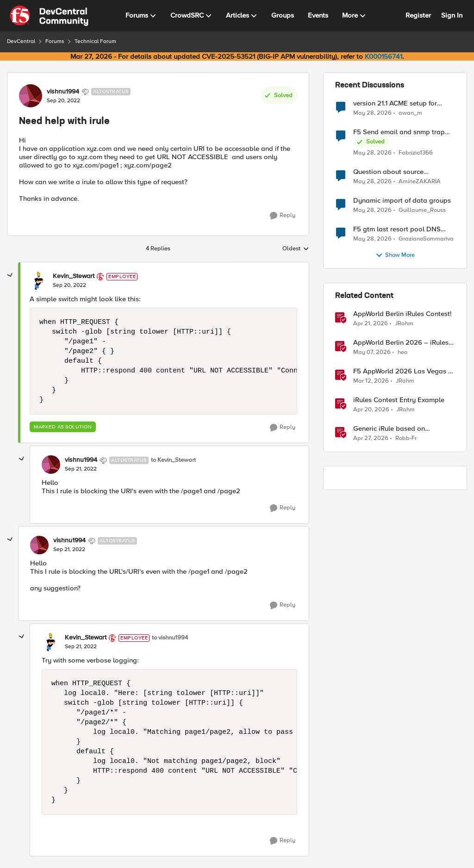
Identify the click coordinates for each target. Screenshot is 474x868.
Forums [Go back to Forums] (55, 41)
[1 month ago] (372, 113)
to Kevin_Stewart (173, 460)
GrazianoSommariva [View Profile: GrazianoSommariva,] (426, 239)
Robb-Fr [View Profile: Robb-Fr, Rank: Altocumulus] (406, 438)
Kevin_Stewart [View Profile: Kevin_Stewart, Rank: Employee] (74, 276)
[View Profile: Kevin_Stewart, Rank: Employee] (39, 281)
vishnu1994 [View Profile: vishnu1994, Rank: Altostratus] (63, 92)
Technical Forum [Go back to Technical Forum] (95, 41)
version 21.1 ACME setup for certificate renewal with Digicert (402, 103)
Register (418, 15)
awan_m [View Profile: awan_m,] (410, 113)
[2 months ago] (372, 353)
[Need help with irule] (69, 285)
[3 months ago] (371, 324)
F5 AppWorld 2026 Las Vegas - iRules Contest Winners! (402, 371)
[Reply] (283, 216)
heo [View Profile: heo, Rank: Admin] (402, 352)
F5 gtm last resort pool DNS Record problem (397, 229)
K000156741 (384, 56)
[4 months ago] (371, 381)
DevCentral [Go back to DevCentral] (21, 41)
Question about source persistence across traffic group (402, 172)
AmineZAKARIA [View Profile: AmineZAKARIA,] (420, 182)
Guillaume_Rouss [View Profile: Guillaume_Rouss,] (422, 210)
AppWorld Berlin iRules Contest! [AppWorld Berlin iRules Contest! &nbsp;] (402, 314)
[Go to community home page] (49, 16)
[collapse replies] (10, 275)
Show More (395, 255)
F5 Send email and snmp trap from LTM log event (399, 132)
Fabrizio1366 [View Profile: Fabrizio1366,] (416, 153)
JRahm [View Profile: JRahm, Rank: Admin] (404, 324)
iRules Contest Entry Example (399, 400)
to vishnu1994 (170, 638)
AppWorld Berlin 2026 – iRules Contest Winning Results (401, 343)
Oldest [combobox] (296, 249)
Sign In (452, 15)
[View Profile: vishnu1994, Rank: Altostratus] (31, 96)
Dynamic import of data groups (402, 201)
